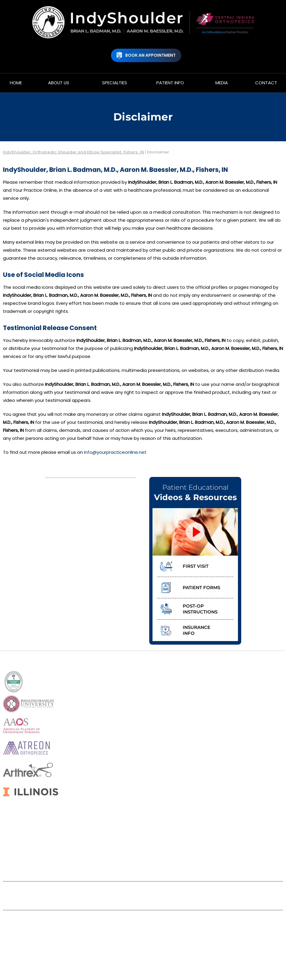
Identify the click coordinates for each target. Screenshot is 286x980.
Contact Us (233, 891)
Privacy (97, 891)
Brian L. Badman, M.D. (110, 939)
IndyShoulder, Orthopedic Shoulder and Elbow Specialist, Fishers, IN (73, 152)
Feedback (158, 891)
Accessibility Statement (143, 900)
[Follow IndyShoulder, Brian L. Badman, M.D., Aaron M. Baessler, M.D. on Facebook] (121, 863)
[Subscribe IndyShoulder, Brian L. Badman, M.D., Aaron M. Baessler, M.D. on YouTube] (150, 863)
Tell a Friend (195, 891)
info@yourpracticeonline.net (115, 452)
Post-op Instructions (200, 609)
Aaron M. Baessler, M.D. (165, 939)
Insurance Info (197, 630)
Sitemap (126, 891)
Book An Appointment (150, 55)
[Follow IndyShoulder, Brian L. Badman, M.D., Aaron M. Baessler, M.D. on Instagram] (165, 863)
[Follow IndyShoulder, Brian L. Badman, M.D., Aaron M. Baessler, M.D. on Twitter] (136, 863)
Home (35, 891)
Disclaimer (66, 891)
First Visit (196, 566)
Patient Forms (201, 587)
